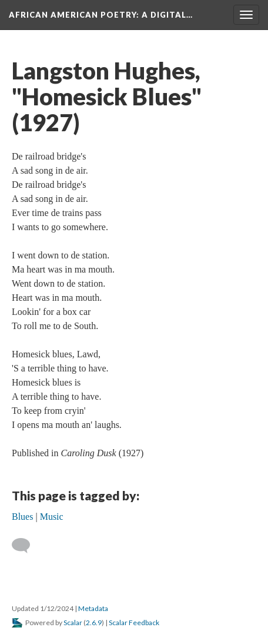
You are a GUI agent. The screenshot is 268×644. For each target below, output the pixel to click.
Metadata (93, 608)
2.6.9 (94, 623)
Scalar (73, 623)
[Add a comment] (26, 546)
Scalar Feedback (134, 623)
